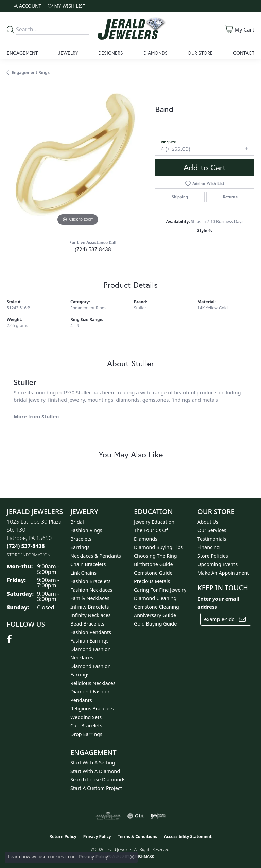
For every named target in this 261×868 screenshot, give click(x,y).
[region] (77, 157)
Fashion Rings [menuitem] (86, 530)
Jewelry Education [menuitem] (154, 522)
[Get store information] (29, 555)
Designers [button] (111, 53)
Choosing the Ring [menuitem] (155, 556)
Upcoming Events (217, 564)
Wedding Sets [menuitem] (86, 717)
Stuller (140, 308)
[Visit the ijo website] (158, 816)
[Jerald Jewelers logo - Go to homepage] (130, 29)
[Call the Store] (26, 546)
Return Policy (63, 837)
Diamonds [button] (155, 53)
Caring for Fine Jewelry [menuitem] (160, 590)
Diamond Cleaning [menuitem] (155, 598)
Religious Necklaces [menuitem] (93, 683)
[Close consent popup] (132, 857)
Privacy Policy (97, 837)
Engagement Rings (31, 73)
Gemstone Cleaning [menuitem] (156, 607)
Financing (208, 547)
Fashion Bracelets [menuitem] (90, 581)
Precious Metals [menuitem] (152, 581)
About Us (208, 522)
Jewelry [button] (68, 53)
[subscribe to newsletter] (242, 619)
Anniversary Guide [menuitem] (155, 615)
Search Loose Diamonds (98, 780)
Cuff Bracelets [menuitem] (86, 726)
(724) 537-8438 (93, 249)
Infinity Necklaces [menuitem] (91, 615)
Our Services (212, 530)
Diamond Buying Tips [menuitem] (158, 547)
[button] (27, 6)
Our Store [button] (200, 53)
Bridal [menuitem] (77, 522)
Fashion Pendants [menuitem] (91, 632)
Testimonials (212, 539)
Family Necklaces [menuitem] (90, 598)
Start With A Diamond (95, 771)
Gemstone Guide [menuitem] (153, 573)
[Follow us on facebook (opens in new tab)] (9, 639)
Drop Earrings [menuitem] (86, 734)
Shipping (180, 197)
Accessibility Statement (188, 837)
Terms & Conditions (138, 837)
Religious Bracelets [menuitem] (92, 709)
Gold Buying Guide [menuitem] (155, 624)
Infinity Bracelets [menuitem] (90, 607)
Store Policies (213, 556)
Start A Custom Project (96, 788)
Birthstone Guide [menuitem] (153, 564)
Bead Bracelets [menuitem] (87, 624)
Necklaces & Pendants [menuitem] (96, 556)
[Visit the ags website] (108, 816)
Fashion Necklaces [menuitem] (91, 590)
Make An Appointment (223, 573)
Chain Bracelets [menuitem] (88, 564)
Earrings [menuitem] (80, 547)
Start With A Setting (93, 763)
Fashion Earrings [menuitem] (90, 641)
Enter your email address (218, 602)
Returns (230, 197)
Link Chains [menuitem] (83, 573)
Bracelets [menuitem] (81, 539)
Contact (244, 53)
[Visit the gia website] (136, 816)
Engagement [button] (22, 53)
